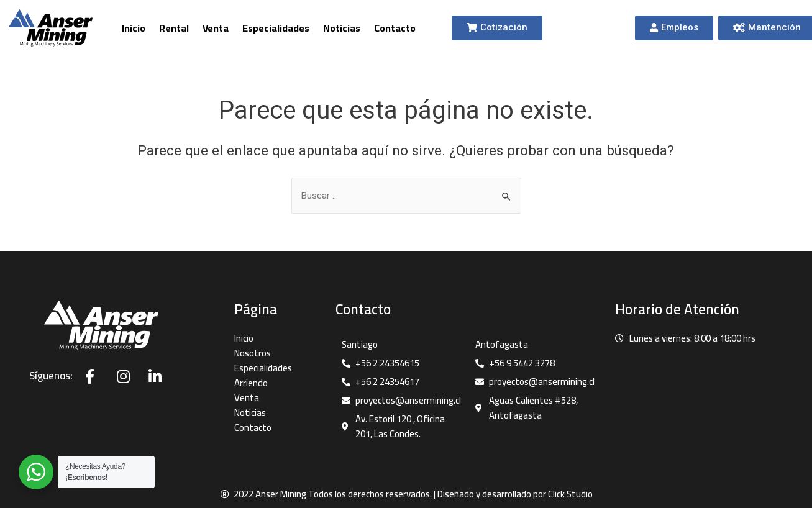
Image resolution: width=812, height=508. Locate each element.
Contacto (395, 28)
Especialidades (276, 28)
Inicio (134, 28)
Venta (216, 28)
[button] (497, 28)
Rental (174, 28)
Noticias (342, 28)
